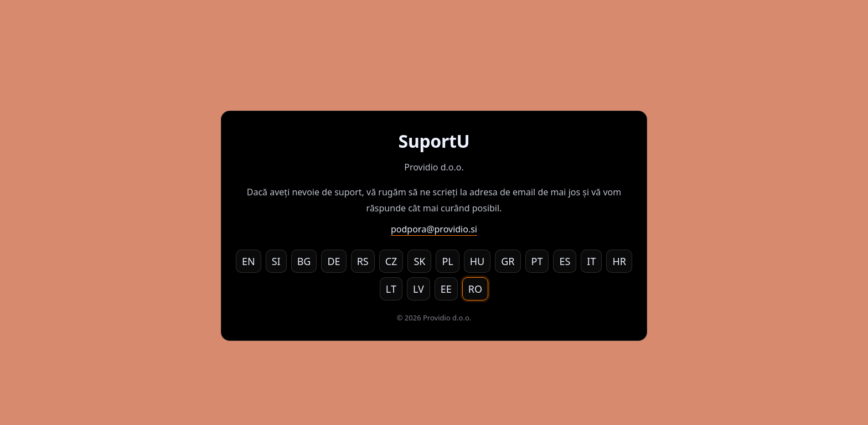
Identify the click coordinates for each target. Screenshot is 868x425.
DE (334, 261)
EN (249, 261)
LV (418, 289)
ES (565, 261)
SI (276, 261)
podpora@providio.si (434, 229)
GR (508, 261)
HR (619, 261)
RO (475, 289)
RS (363, 261)
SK (419, 261)
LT (391, 289)
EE (446, 289)
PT (537, 261)
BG (304, 261)
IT (591, 261)
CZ (391, 261)
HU (477, 261)
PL (447, 261)
